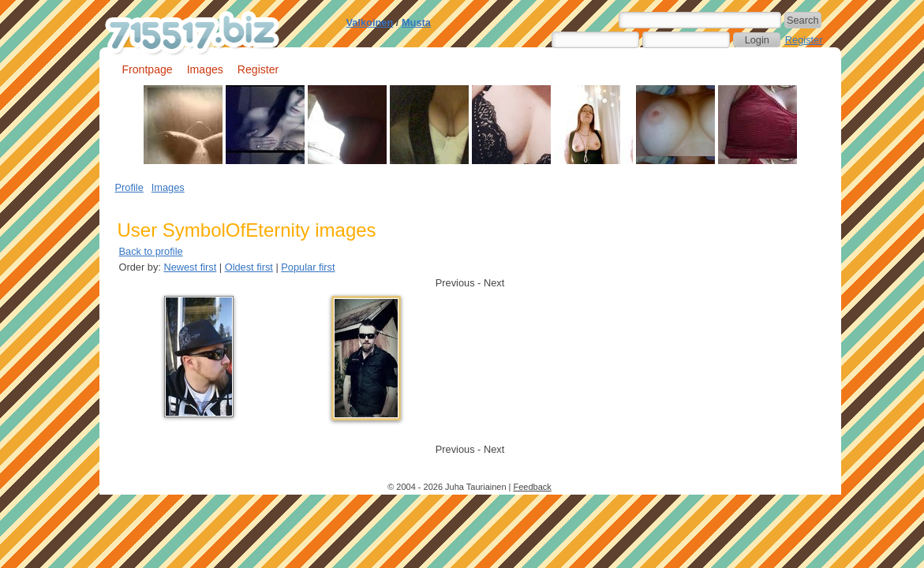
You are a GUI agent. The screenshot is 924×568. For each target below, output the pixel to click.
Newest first (190, 267)
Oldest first (249, 267)
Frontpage (148, 69)
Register (804, 40)
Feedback (533, 487)
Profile (129, 187)
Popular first (308, 267)
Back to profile (151, 251)
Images (205, 69)
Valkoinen (370, 22)
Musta (416, 22)
